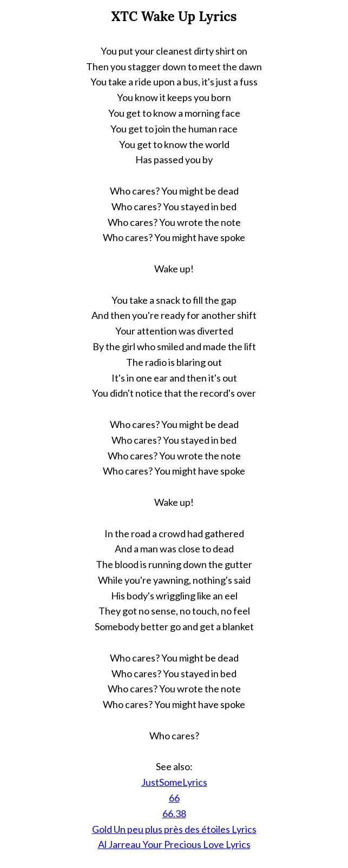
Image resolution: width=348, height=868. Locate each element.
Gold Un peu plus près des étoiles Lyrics (174, 829)
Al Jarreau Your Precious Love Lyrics (174, 844)
